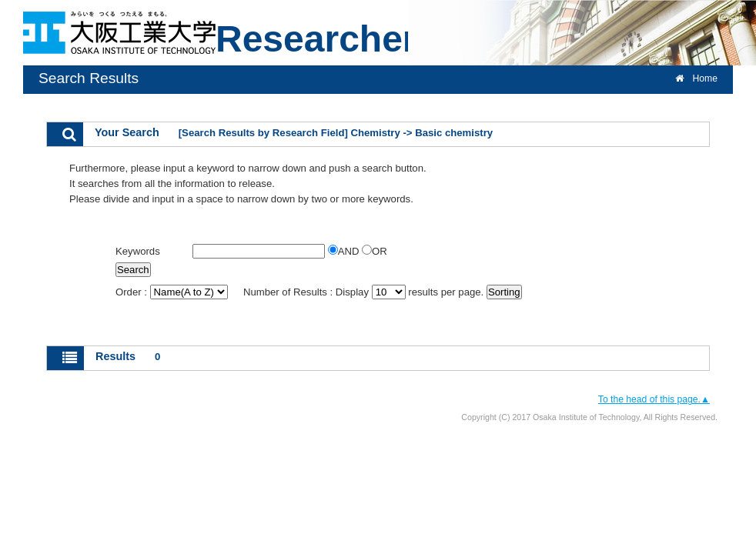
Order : (173, 292)
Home (696, 78)
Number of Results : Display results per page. (365, 292)
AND (345, 251)
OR (375, 251)
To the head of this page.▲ (654, 399)
